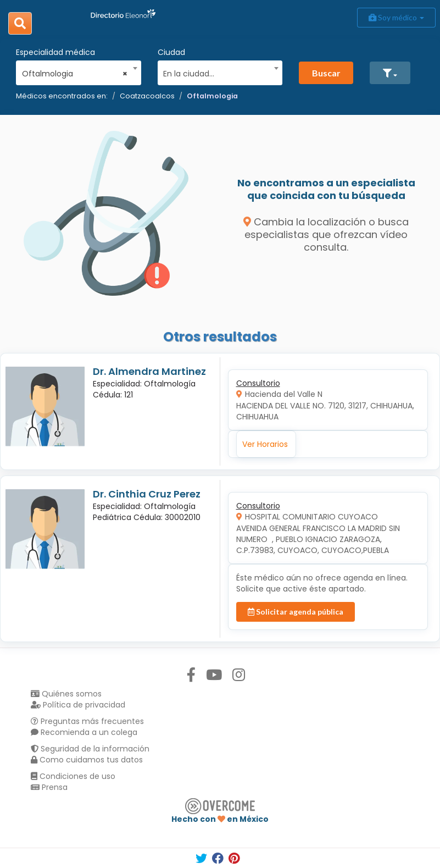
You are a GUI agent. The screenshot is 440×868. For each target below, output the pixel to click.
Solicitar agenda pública (296, 612)
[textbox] (216, 72)
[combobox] (75, 71)
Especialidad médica (55, 52)
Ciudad (171, 52)
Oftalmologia (212, 96)
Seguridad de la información (90, 749)
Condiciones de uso (73, 776)
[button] (390, 73)
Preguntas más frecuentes (87, 721)
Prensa (49, 787)
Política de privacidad (78, 705)
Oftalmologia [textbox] (75, 74)
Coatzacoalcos (147, 96)
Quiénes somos (66, 694)
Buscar (326, 73)
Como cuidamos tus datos (87, 760)
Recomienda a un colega (84, 732)
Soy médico (396, 17)
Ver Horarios (265, 444)
